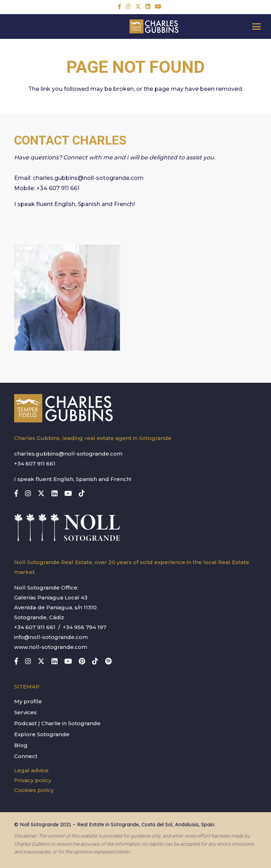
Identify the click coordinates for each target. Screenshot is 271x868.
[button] (257, 27)
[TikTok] (82, 493)
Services (25, 712)
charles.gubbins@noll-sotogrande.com (88, 178)
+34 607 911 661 (58, 188)
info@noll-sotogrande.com (51, 637)
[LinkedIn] (148, 6)
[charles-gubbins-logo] (154, 27)
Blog (21, 745)
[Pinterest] (82, 661)
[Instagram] (128, 6)
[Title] (120, 6)
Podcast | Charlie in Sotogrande (57, 723)
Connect (26, 756)
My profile (28, 701)
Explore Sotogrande (42, 734)
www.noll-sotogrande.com (51, 647)
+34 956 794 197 (85, 627)
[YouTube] (158, 6)
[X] (138, 6)
